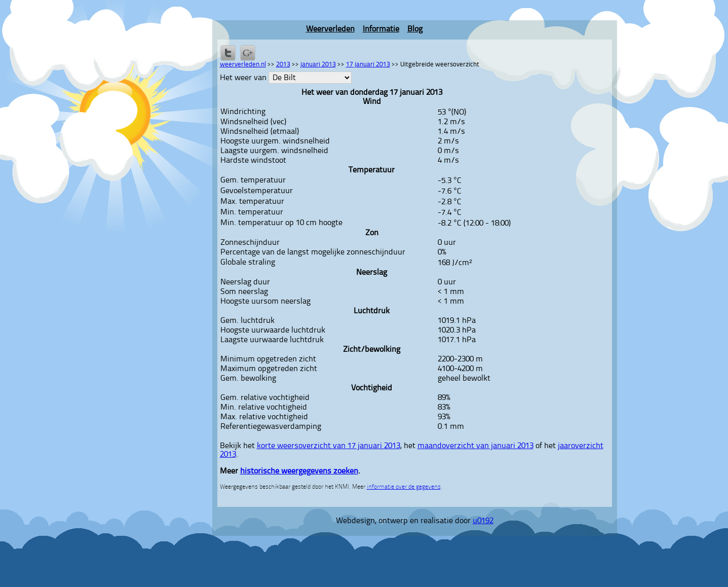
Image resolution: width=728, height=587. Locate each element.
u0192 (483, 521)
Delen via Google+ (248, 53)
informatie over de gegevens (404, 487)
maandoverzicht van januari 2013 (475, 446)
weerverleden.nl (243, 65)
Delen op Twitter (228, 53)
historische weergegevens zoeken (299, 471)
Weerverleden (330, 29)
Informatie (381, 29)
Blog (415, 29)
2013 (283, 65)
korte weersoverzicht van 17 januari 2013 (329, 446)
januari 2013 (318, 65)
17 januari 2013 (368, 65)
